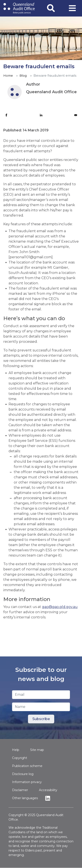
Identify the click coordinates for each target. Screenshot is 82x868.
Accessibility (48, 790)
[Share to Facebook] (6, 115)
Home (8, 76)
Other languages (25, 798)
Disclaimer (20, 790)
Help (16, 750)
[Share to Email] (76, 115)
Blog (23, 76)
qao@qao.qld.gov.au (60, 607)
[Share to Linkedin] (41, 115)
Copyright (20, 758)
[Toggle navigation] (72, 8)
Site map (37, 750)
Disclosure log (23, 774)
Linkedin (49, 798)
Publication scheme (27, 766)
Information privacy (27, 782)
